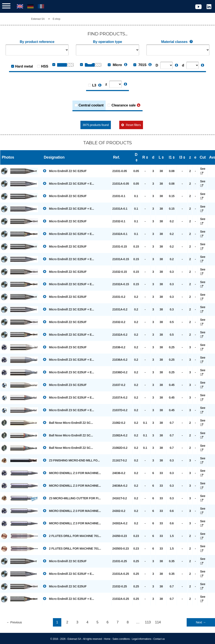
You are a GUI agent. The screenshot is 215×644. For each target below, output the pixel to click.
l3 (181, 157)
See (203, 171)
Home (107, 639)
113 (148, 622)
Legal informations (142, 639)
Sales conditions (121, 639)
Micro (115, 65)
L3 (94, 85)
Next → (201, 622)
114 (158, 622)
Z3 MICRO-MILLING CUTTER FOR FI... (72, 498)
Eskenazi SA (38, 19)
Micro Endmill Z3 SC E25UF (65, 347)
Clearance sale (124, 105)
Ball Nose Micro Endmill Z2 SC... (68, 423)
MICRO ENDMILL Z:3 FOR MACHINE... (72, 473)
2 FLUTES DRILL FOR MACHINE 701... (72, 536)
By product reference (37, 42)
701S (140, 65)
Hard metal (24, 66)
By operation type (107, 42)
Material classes (178, 42)
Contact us (159, 639)
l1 (170, 157)
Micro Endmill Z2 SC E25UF (65, 171)
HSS (45, 66)
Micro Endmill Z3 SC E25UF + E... (69, 359)
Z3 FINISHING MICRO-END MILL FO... (71, 460)
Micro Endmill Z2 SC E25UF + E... (69, 183)
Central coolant (91, 105)
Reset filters (133, 125)
